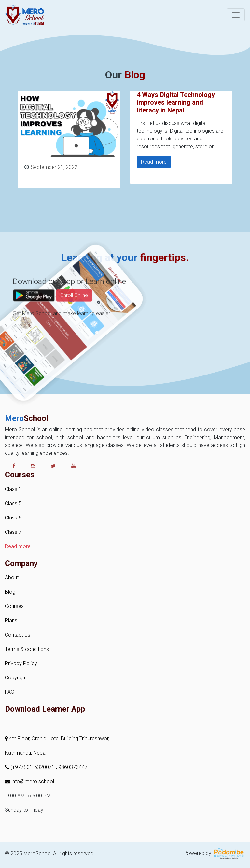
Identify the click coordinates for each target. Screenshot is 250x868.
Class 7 (13, 532)
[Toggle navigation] (236, 15)
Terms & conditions (27, 649)
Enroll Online (74, 310)
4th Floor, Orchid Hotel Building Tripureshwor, (57, 738)
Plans (11, 620)
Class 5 (13, 503)
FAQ (10, 692)
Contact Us (18, 635)
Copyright (16, 678)
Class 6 (13, 518)
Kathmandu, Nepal (26, 753)
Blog (10, 592)
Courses (14, 606)
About (12, 578)
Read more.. (19, 546)
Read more (154, 162)
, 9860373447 (72, 767)
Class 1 (13, 489)
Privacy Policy (21, 663)
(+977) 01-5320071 (30, 767)
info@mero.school (29, 781)
